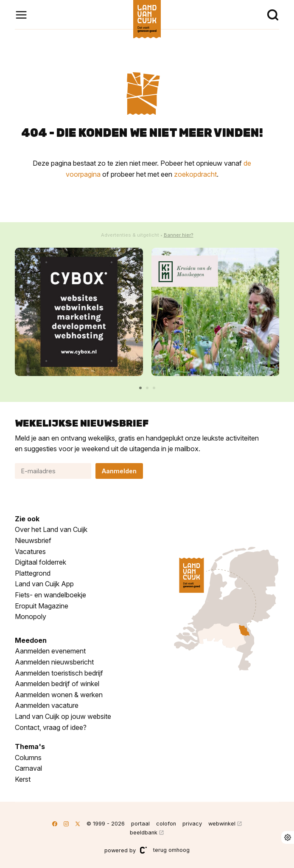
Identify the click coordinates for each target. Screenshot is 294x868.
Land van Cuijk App (44, 584)
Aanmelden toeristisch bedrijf (59, 673)
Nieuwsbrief (33, 540)
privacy (192, 824)
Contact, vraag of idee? (51, 727)
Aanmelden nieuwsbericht (54, 662)
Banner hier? (179, 235)
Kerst (23, 779)
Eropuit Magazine (42, 606)
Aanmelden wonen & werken (59, 695)
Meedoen (31, 640)
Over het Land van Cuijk (51, 529)
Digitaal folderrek (41, 562)
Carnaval (28, 768)
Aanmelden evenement (50, 651)
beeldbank (144, 833)
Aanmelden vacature (47, 705)
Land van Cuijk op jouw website (63, 716)
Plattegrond (33, 573)
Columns (28, 758)
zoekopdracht (195, 174)
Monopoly (31, 616)
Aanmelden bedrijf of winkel (57, 684)
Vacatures (30, 551)
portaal (140, 824)
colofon (166, 824)
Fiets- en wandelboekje (50, 595)
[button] (140, 388)
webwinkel (222, 824)
